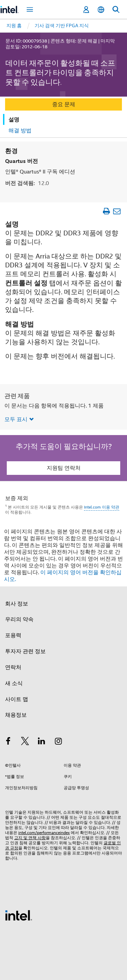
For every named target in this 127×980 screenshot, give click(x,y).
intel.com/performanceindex (44, 832)
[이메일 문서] (117, 211)
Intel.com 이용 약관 (102, 507)
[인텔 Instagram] (59, 742)
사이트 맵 (17, 699)
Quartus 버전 (22, 161)
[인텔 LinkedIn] (42, 742)
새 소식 (14, 683)
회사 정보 (17, 603)
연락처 (13, 667)
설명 (14, 120)
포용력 (13, 635)
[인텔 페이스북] (8, 742)
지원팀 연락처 (64, 468)
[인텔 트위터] (25, 742)
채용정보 (16, 715)
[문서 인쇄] (106, 211)
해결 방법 (20, 131)
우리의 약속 (19, 619)
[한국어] (101, 10)
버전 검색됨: (27, 183)
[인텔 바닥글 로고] (19, 915)
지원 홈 (14, 26)
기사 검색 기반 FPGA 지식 (62, 26)
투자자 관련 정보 (25, 651)
